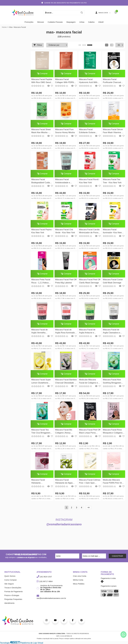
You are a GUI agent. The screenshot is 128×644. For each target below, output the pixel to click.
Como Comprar (10, 580)
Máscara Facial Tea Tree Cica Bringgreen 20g (41, 432)
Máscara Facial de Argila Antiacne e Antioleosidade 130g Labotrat (88, 332)
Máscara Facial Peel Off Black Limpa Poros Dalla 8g (90, 432)
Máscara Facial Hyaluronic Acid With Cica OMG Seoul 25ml (89, 81)
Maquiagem (71, 22)
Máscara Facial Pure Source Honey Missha (65, 131)
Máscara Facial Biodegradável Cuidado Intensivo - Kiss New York (42, 181)
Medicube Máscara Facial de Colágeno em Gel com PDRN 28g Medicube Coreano (89, 382)
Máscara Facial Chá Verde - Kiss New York (65, 231)
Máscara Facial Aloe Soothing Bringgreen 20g (112, 382)
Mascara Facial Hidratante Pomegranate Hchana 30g (41, 482)
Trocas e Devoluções (13, 588)
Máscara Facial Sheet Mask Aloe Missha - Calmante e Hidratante (41, 131)
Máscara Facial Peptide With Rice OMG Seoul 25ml (42, 81)
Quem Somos (10, 576)
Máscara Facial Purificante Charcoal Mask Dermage (112, 81)
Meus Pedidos (79, 584)
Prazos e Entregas (12, 595)
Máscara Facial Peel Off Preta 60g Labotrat (66, 281)
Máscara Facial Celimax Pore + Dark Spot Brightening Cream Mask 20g (90, 482)
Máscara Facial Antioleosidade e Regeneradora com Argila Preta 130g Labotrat (64, 181)
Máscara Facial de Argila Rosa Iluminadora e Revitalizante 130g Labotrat (66, 332)
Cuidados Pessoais (55, 22)
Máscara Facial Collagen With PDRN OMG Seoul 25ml (64, 81)
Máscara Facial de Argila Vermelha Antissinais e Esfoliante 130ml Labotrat (42, 332)
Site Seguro (9, 584)
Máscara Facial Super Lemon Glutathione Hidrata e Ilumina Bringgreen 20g (41, 382)
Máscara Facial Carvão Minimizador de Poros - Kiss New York (89, 231)
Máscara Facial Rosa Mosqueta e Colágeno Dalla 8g (113, 432)
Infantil (101, 22)
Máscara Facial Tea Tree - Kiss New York (112, 181)
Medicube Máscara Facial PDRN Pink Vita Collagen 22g (113, 482)
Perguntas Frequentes (13, 599)
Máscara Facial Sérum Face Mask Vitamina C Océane (113, 131)
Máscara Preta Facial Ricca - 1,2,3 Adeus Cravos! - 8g (41, 281)
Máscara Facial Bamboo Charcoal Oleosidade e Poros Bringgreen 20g (66, 382)
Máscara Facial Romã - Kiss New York (89, 181)
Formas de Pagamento (13, 592)
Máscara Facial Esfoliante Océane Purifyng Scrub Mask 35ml (88, 131)
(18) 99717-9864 (45, 581)
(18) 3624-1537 (44, 577)
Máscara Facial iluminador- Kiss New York (112, 231)
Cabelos (91, 22)
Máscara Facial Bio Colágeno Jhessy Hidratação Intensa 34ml (64, 432)
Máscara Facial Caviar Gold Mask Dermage (113, 281)
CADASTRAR (117, 556)
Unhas (82, 22)
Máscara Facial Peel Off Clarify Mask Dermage (90, 281)
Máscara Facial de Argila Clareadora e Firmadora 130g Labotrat (111, 332)
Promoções (29, 22)
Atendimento (9, 603)
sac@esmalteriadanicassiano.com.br (51, 597)
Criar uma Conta (80, 576)
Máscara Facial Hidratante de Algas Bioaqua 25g (64, 482)
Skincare (40, 22)
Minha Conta (78, 580)
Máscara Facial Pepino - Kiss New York (42, 231)
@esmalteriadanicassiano (64, 524)
